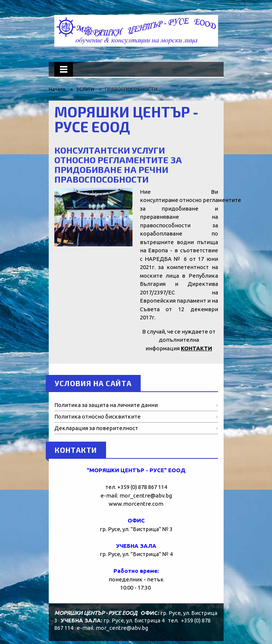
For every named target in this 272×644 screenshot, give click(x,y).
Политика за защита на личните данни (106, 405)
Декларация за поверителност (96, 428)
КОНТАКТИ (196, 348)
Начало (57, 89)
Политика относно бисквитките (97, 416)
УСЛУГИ (85, 89)
